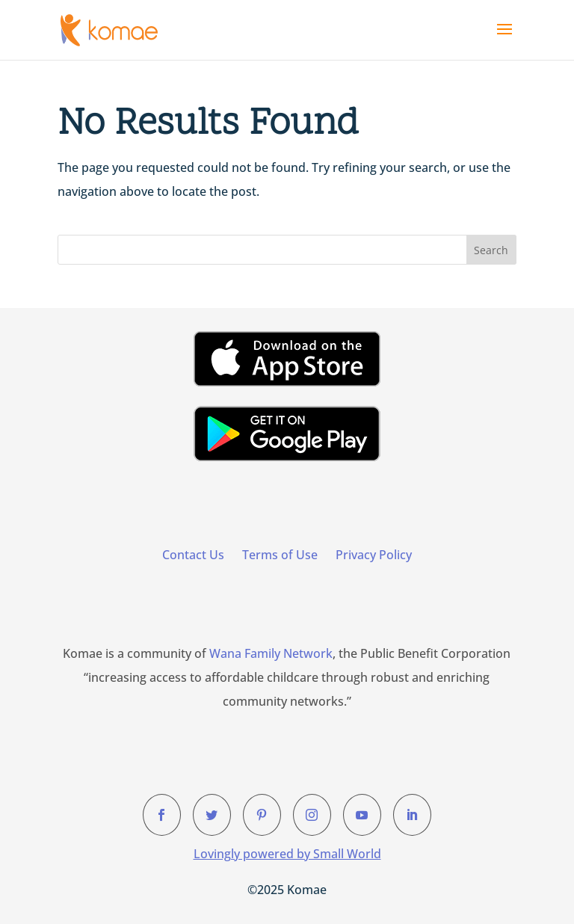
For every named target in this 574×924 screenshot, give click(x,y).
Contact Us (193, 555)
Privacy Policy (374, 555)
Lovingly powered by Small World (287, 854)
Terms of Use (280, 555)
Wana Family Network (271, 653)
